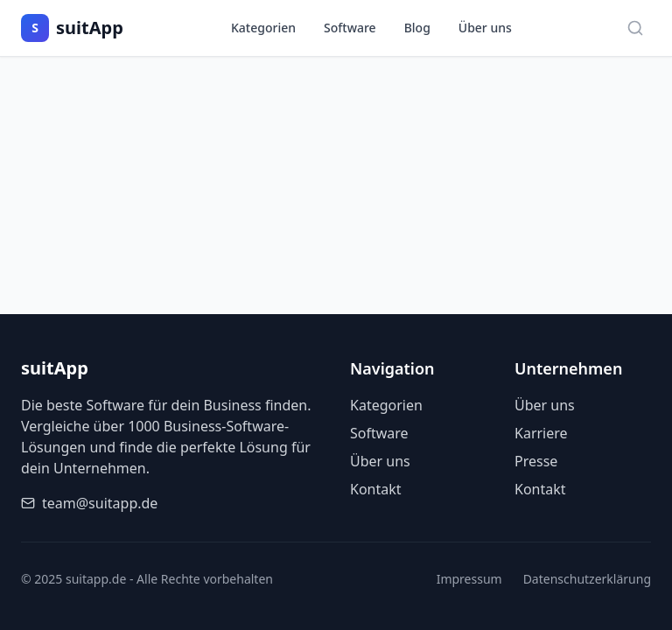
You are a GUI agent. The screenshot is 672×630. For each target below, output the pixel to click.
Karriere (541, 433)
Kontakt (376, 489)
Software (350, 28)
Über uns (485, 28)
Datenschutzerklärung (587, 579)
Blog (417, 28)
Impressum (469, 579)
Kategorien (263, 28)
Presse (536, 461)
